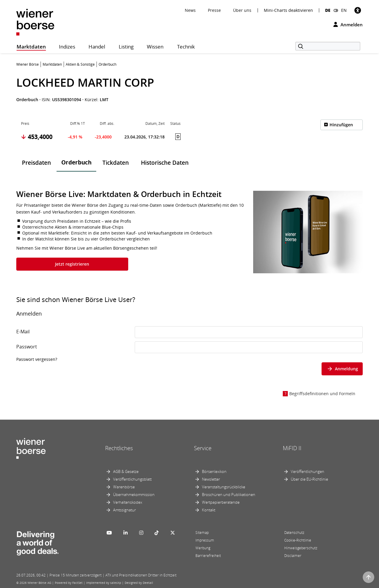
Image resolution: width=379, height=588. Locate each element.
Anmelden (348, 25)
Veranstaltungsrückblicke (224, 487)
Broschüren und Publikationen (229, 495)
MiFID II (292, 448)
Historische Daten (165, 163)
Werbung (203, 548)
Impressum (205, 540)
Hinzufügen (341, 125)
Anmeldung (342, 369)
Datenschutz (294, 533)
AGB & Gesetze (126, 471)
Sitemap (202, 533)
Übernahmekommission (134, 495)
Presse (214, 10)
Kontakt (209, 510)
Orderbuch (76, 162)
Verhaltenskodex (128, 502)
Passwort (27, 347)
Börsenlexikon (214, 471)
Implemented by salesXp (104, 583)
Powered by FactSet (69, 583)
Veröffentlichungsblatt (132, 479)
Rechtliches (119, 448)
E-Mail (23, 332)
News (190, 10)
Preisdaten (36, 163)
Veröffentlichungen (307, 471)
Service (203, 448)
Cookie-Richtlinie (298, 540)
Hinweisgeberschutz (301, 548)
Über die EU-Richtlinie (309, 479)
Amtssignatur (125, 510)
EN (344, 10)
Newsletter (211, 479)
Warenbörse (124, 487)
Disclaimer (293, 556)
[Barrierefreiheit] (358, 10)
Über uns (242, 10)
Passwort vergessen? (37, 359)
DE (328, 10)
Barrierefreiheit (208, 556)
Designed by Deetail (139, 583)
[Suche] (328, 46)
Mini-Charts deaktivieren (288, 10)
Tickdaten (116, 163)
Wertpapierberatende (221, 502)
